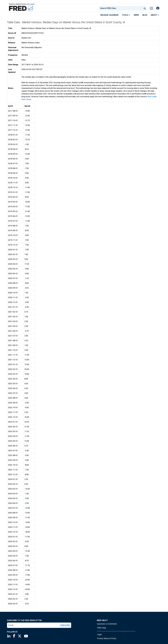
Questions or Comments (107, 624)
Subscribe (65, 625)
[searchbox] (121, 8)
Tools (126, 15)
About (155, 15)
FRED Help (101, 628)
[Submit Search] (145, 8)
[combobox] (121, 8)
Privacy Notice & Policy (107, 638)
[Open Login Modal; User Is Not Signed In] (158, 8)
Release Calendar (109, 15)
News (136, 15)
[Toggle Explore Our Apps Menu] (151, 8)
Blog (145, 15)
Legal (99, 634)
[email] (33, 625)
